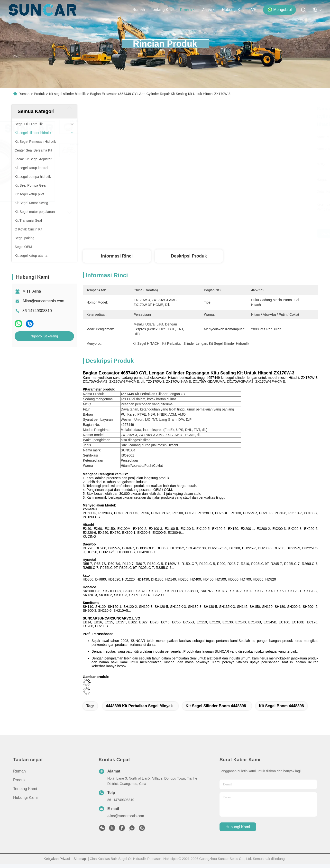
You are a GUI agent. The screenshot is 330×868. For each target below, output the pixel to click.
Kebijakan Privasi (57, 859)
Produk (188, 10)
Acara (209, 10)
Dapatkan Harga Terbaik (251, 233)
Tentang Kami (163, 10)
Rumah (139, 10)
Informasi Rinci (117, 256)
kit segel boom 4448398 (281, 706)
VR (254, 10)
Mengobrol (280, 10)
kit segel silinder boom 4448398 (216, 706)
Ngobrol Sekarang (44, 336)
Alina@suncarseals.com (43, 301)
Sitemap (80, 859)
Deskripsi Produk (189, 256)
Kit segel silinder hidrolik (67, 94)
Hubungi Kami (234, 10)
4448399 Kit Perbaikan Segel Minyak (139, 706)
